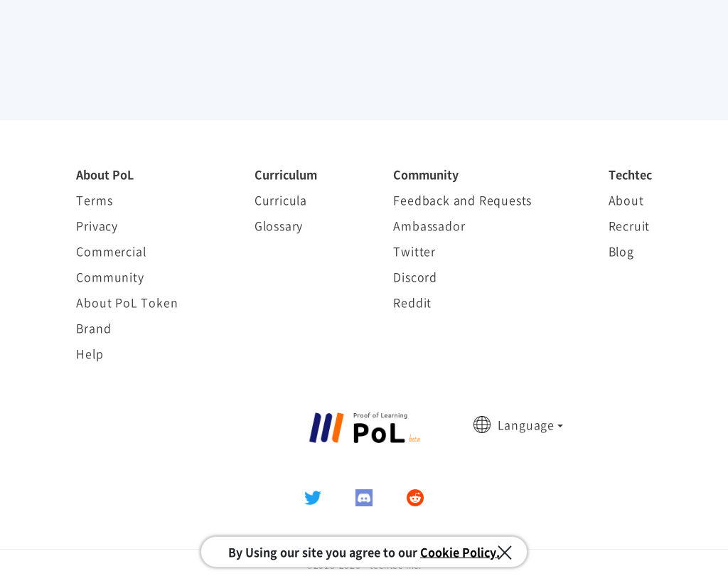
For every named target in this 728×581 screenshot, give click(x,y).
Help (90, 353)
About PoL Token (127, 302)
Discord (415, 277)
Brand (93, 328)
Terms (94, 200)
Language (526, 425)
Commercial (111, 251)
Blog (621, 251)
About (626, 200)
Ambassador (429, 225)
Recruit (630, 225)
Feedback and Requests (462, 200)
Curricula (281, 200)
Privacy (97, 225)
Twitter (414, 251)
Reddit (412, 302)
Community (110, 277)
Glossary (279, 225)
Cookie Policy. (460, 552)
